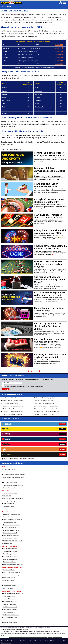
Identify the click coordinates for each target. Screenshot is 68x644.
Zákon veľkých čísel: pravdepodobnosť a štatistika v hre (50, 171)
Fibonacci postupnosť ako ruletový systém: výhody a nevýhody (48, 264)
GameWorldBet (39, 107)
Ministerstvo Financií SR (15, 637)
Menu (65, 3)
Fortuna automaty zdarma (9, 583)
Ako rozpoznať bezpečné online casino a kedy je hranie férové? (50, 280)
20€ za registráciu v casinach (10, 533)
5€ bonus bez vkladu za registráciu (11, 525)
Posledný (43, 371)
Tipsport (5, 91)
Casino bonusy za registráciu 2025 (11, 514)
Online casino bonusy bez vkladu (11, 517)
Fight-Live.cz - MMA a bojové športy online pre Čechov (47, 412)
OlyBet (37, 88)
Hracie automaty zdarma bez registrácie (13, 575)
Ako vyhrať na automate (9, 570)
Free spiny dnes (7, 496)
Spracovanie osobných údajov (42, 641)
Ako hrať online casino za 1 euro (11, 615)
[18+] (60, 3)
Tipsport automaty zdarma (9, 586)
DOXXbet (5, 97)
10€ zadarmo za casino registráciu (11, 530)
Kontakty (8, 641)
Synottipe (10, 145)
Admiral (37, 104)
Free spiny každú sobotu (9, 509)
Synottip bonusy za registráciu (10, 554)
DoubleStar (38, 100)
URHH (50, 22)
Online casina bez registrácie (10, 488)
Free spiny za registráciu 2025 (10, 493)
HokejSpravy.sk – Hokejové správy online (12, 414)
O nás (2, 641)
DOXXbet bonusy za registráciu (11, 557)
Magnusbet (38, 110)
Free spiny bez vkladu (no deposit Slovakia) (14, 498)
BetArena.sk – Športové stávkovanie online (13, 412)
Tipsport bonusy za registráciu (10, 551)
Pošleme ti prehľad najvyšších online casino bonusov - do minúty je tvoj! (27, 380)
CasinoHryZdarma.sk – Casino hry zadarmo (13, 401)
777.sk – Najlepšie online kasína (10, 403)
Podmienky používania (28, 641)
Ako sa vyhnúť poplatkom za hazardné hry (13, 594)
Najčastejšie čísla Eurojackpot (10, 610)
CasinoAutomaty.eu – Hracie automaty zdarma (13, 406)
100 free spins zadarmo (9, 504)
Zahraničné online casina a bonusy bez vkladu (14, 475)
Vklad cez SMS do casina (9, 599)
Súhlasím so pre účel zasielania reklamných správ (24, 386)
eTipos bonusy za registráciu (10, 559)
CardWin (5, 113)
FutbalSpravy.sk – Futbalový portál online (44, 401)
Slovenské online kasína (9, 469)
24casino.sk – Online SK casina (10, 409)
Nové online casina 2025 (9, 472)
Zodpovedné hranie (43, 637)
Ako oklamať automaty (9, 580)
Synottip (5, 94)
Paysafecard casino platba (10, 604)
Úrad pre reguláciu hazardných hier (29, 637)
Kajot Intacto (6, 100)
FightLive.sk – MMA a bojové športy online (44, 398)
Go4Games (38, 94)
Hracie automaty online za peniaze (11, 572)
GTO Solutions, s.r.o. (6, 643)
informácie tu (26, 630)
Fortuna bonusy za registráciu (10, 549)
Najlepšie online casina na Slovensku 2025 (13, 485)
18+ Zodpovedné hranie (57, 641)
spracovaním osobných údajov (18, 386)
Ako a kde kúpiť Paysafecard (10, 602)
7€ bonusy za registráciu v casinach (12, 528)
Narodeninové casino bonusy (10, 522)
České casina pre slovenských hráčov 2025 (14, 477)
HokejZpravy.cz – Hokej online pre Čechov (44, 414)
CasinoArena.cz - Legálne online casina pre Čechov (46, 406)
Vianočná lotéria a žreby (9, 612)
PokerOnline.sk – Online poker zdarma (12, 398)
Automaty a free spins (8, 506)
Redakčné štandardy (16, 641)
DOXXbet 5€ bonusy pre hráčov (11, 620)
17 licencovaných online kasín (38, 31)
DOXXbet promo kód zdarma (10, 617)
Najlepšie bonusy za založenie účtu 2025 (13, 541)
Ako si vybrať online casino (10, 480)
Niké (4, 107)
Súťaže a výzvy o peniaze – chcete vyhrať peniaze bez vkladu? (48, 326)
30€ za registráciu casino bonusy (11, 535)
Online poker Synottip (8, 588)
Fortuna (5, 88)
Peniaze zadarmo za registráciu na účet (13, 520)
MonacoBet (38, 91)
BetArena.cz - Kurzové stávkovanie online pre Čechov (47, 409)
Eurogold (38, 97)
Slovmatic (5, 110)
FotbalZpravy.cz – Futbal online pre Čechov (44, 403)
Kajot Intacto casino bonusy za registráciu (13, 565)
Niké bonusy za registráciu (10, 562)
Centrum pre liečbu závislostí (55, 637)
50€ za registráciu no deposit (10, 538)
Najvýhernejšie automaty (9, 578)
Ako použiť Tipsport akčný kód (10, 623)
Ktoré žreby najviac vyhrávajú (10, 607)
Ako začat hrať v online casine (10, 483)
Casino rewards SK (8, 543)
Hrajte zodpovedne (39, 628)
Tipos (4, 104)
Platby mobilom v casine (9, 596)
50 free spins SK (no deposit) (10, 501)
